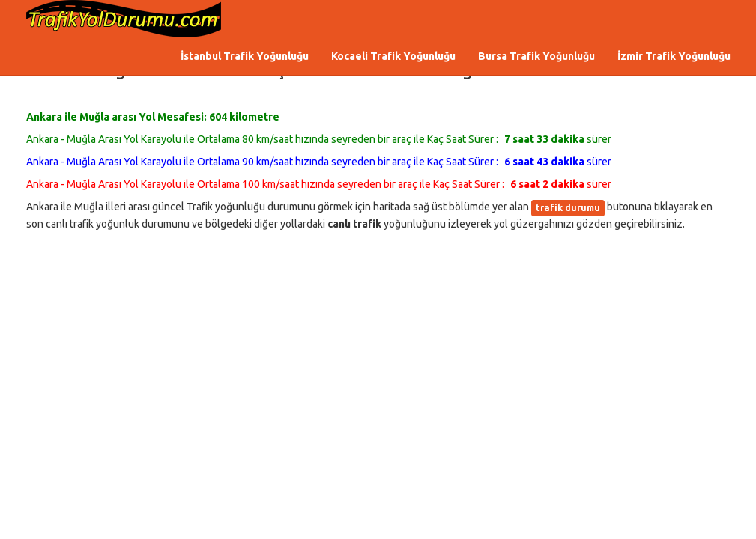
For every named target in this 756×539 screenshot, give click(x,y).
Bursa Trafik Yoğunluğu (536, 56)
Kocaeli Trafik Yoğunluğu (393, 56)
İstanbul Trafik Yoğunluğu (245, 56)
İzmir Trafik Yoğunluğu (674, 56)
